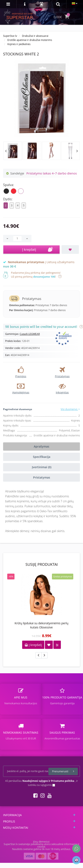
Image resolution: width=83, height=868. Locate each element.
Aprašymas (41, 446)
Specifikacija (42, 457)
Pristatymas (42, 477)
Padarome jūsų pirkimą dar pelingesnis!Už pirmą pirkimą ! (36, 275)
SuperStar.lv (10, 36)
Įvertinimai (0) (42, 467)
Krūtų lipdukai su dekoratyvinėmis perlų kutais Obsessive (42, 625)
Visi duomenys (70, 409)
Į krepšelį (33, 645)
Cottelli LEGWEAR (30, 334)
